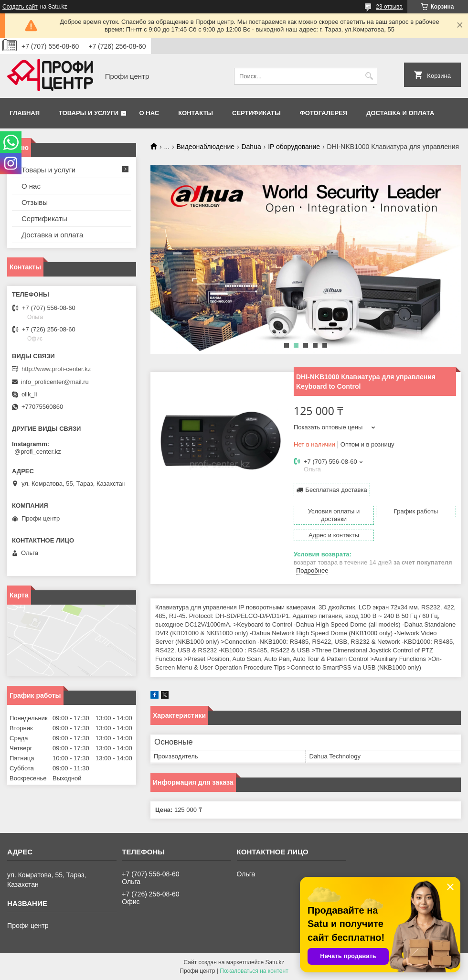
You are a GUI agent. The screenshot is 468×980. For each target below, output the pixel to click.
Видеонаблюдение (206, 147)
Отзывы (35, 202)
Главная (25, 113)
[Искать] (369, 76)
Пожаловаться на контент (254, 971)
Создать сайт (20, 7)
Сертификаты (256, 113)
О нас (149, 113)
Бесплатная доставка (336, 490)
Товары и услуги (89, 113)
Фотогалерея (324, 113)
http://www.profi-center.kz (56, 369)
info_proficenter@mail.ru (55, 382)
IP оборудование (294, 147)
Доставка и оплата (400, 113)
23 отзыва (389, 7)
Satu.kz (275, 962)
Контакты (196, 113)
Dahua (251, 147)
